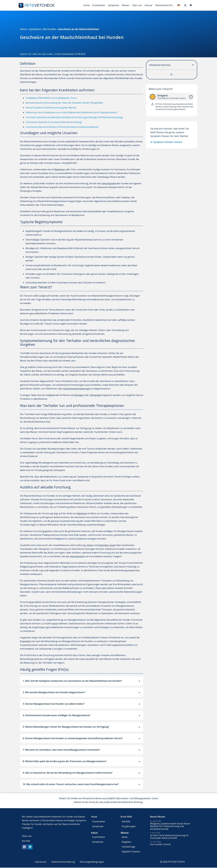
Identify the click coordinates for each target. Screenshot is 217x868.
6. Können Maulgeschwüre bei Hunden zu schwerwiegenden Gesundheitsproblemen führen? (73, 738)
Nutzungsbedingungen (93, 862)
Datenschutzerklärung (63, 862)
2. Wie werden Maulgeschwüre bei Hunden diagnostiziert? (54, 692)
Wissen (126, 5)
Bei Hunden (50, 29)
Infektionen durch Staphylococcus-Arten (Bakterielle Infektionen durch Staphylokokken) (71, 112)
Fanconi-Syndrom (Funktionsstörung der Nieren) (51, 108)
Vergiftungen (129, 826)
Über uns (137, 5)
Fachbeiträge (129, 847)
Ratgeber (127, 842)
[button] (185, 5)
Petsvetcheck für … (165, 5)
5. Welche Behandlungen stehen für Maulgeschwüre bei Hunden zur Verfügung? (66, 727)
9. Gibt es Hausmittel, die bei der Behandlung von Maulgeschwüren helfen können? (68, 773)
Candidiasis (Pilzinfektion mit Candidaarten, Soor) (51, 98)
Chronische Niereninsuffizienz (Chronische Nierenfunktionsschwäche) (62, 127)
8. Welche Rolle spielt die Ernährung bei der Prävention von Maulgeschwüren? (65, 761)
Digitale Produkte (131, 852)
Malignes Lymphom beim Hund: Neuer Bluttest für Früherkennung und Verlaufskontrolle (170, 826)
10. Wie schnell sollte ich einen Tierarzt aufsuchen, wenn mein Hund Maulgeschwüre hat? (71, 784)
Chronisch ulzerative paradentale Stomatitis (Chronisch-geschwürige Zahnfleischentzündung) (74, 117)
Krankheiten (99, 5)
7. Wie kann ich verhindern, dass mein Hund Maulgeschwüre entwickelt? (61, 750)
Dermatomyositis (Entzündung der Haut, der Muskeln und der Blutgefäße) (64, 103)
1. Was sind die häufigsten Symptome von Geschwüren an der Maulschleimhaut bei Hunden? (72, 681)
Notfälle (126, 821)
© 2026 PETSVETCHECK (173, 862)
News (125, 837)
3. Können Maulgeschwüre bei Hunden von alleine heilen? (54, 704)
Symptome (114, 5)
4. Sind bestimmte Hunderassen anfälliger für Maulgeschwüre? (57, 715)
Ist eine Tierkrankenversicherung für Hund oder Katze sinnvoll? (169, 837)
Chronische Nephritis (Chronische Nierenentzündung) (54, 122)
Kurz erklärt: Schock (160, 844)
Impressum (40, 862)
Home (86, 5)
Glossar (149, 5)
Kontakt (26, 841)
